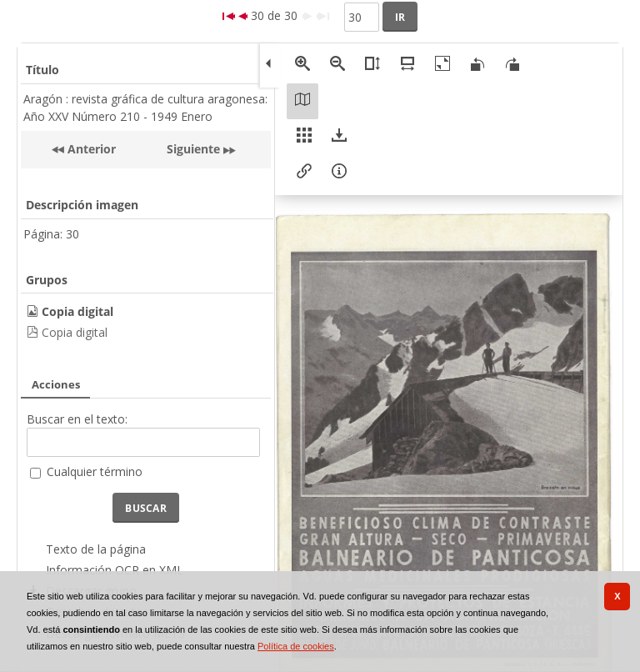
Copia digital (75, 332)
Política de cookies (296, 646)
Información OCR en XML (115, 570)
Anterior (90, 149)
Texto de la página (96, 549)
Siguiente (193, 149)
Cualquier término (95, 471)
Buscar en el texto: (77, 419)
